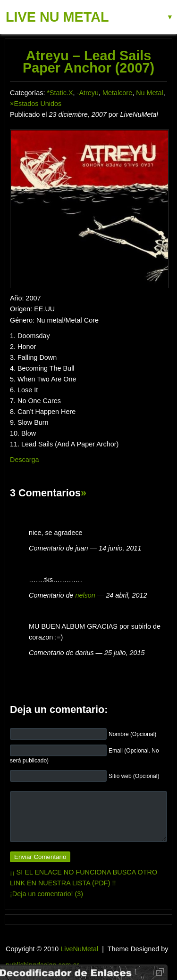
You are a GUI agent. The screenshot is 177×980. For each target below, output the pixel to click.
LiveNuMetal (79, 949)
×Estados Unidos (36, 104)
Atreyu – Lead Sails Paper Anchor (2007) (88, 62)
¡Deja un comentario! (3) (46, 894)
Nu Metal (150, 93)
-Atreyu (88, 93)
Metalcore (117, 93)
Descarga (25, 460)
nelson (85, 595)
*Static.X (60, 93)
